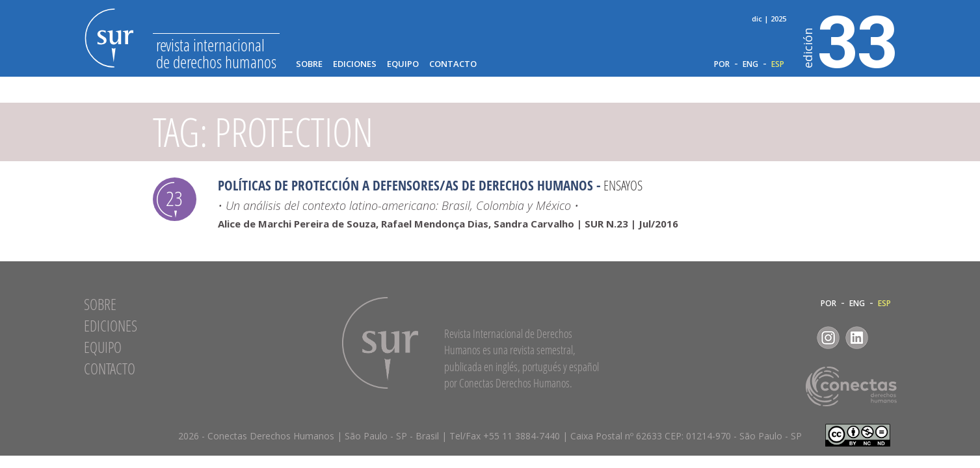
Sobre (309, 64)
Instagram (828, 338)
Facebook (800, 338)
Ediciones (355, 64)
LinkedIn (857, 338)
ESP (778, 64)
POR (722, 64)
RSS (885, 338)
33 (850, 40)
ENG (750, 64)
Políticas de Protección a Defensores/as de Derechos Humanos (405, 185)
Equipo (403, 64)
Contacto (453, 64)
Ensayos (623, 185)
